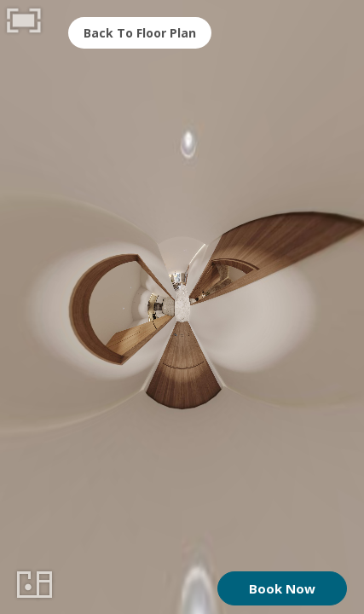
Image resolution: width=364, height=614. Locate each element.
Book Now (282, 588)
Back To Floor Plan (140, 33)
